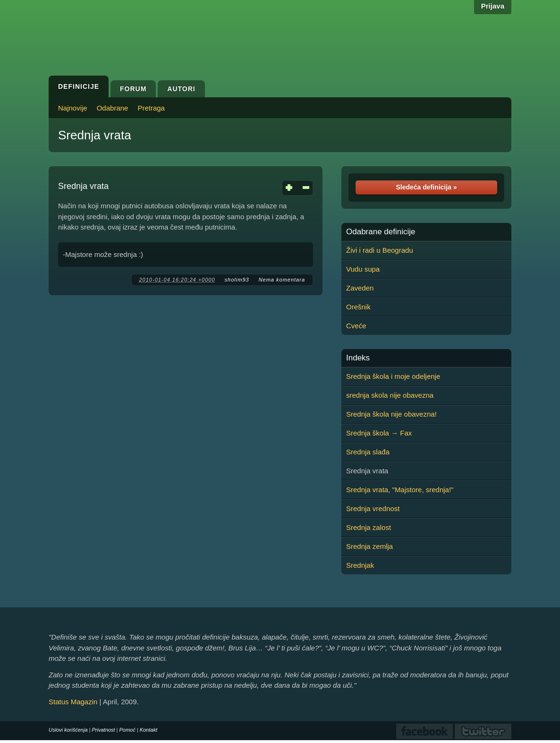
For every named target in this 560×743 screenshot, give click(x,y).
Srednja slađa (368, 452)
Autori (181, 89)
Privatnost (104, 730)
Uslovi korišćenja (68, 730)
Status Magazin (73, 702)
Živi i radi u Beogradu (380, 250)
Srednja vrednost (373, 508)
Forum (133, 89)
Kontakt (148, 730)
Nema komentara (282, 280)
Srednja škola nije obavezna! (391, 414)
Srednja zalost (369, 527)
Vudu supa (363, 269)
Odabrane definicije (381, 232)
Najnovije (73, 108)
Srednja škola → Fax (379, 433)
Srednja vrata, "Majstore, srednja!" (400, 490)
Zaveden (360, 288)
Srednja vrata (95, 135)
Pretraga (151, 108)
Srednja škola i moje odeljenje (393, 376)
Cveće (356, 326)
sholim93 (237, 280)
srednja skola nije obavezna (390, 395)
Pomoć (127, 730)
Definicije (79, 86)
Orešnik (358, 307)
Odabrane (113, 108)
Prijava (493, 6)
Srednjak (360, 565)
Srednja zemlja (369, 546)
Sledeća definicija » (426, 187)
